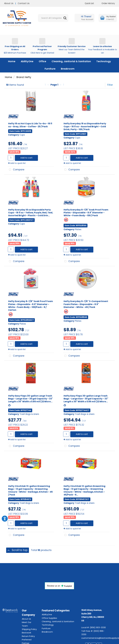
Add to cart (26, 158)
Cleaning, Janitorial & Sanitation (71, 61)
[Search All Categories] (53, 18)
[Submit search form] (65, 18)
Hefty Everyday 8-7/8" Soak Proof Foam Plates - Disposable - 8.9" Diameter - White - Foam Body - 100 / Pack (86, 213)
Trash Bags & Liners (29, 414)
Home (12, 61)
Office (42, 61)
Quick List (87, 3)
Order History (106, 3)
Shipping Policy (29, 629)
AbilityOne (27, 61)
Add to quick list (17, 163)
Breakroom (68, 69)
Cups (22, 135)
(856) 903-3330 (98, 627)
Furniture (50, 69)
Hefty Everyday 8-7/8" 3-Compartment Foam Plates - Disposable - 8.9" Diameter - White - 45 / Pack (86, 304)
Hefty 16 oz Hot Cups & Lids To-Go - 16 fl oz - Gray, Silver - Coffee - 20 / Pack (30, 125)
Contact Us (24, 3)
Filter (110, 85)
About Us (9, 3)
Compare (16, 170)
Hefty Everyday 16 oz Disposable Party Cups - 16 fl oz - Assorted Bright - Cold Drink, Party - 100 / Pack (85, 126)
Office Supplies (49, 618)
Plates (78, 229)
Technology (104, 61)
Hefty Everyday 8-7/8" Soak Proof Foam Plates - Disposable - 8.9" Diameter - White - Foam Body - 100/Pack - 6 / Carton (31, 306)
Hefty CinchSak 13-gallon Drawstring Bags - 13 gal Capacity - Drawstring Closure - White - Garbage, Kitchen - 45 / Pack (30, 490)
